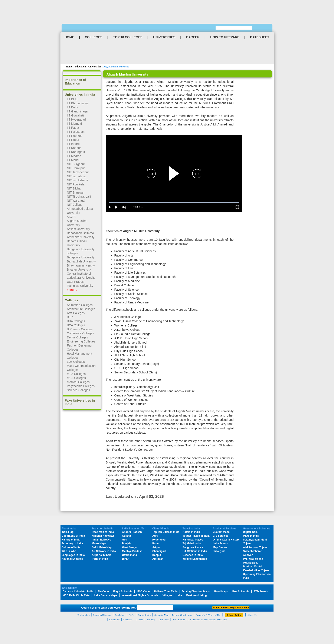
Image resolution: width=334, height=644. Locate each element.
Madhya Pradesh (132, 551)
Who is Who (69, 551)
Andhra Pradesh (132, 532)
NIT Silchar (74, 188)
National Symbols (72, 559)
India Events (220, 543)
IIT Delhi (72, 107)
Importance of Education (75, 82)
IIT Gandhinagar (78, 111)
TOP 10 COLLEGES (128, 37)
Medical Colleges (78, 382)
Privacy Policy (234, 615)
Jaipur (156, 547)
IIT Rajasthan (76, 132)
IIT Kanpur (74, 148)
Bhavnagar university (81, 265)
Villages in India (172, 595)
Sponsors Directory (102, 615)
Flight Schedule (123, 592)
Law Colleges (76, 362)
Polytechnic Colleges (81, 386)
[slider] (174, 202)
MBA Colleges (76, 374)
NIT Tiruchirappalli (79, 197)
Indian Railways (101, 540)
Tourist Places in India (196, 536)
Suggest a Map (161, 615)
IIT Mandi (73, 160)
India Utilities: (70, 588)
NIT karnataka (76, 176)
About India (69, 529)
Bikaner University (79, 270)
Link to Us (164, 619)
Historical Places (193, 540)
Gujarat (127, 536)
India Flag (68, 532)
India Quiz (219, 551)
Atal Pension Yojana (255, 547)
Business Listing (197, 595)
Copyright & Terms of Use (208, 615)
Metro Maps (99, 543)
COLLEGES (94, 37)
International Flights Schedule (140, 595)
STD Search (261, 592)
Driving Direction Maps (196, 592)
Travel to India (191, 529)
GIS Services (221, 536)
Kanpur (157, 555)
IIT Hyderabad (76, 119)
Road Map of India (103, 532)
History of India (71, 540)
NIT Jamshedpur (78, 172)
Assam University (78, 229)
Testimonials (83, 615)
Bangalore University (81, 257)
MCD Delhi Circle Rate (76, 595)
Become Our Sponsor (182, 615)
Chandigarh (159, 551)
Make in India (251, 536)
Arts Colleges (76, 313)
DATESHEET (260, 37)
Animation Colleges (80, 305)
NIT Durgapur (76, 164)
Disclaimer (120, 615)
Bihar (125, 559)
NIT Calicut (74, 205)
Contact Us (114, 619)
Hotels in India (191, 532)
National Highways (103, 536)
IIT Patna (73, 128)
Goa (125, 540)
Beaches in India (193, 555)
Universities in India (80, 94)
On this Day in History (226, 540)
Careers (140, 619)
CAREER (193, 37)
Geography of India (73, 536)
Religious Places (193, 547)
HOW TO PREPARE (225, 37)
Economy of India (72, 543)
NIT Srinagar (75, 192)
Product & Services (225, 529)
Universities (95, 67)
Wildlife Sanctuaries (195, 559)
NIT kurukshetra (77, 180)
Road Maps (221, 592)
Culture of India (71, 547)
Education (80, 67)
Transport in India (103, 529)
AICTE (71, 217)
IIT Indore (73, 144)
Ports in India (100, 559)
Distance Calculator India (78, 592)
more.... (72, 290)
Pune (155, 543)
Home (69, 67)
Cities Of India (161, 529)
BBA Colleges (76, 321)
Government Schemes (257, 529)
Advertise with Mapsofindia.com (231, 608)
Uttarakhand (130, 555)
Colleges (71, 300)
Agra (155, 536)
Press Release (179, 619)
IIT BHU (72, 99)
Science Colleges (78, 390)
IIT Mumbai (74, 124)
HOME (69, 37)
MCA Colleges (76, 378)
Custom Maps (221, 532)
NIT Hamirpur (76, 168)
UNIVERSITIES (164, 37)
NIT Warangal (76, 201)
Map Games (220, 547)
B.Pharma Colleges (80, 329)
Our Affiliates (144, 615)
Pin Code (103, 592)
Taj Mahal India (192, 543)
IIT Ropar (73, 140)
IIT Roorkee (75, 136)
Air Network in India (104, 551)
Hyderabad (159, 540)
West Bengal (130, 547)
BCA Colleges (76, 325)
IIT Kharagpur (76, 152)
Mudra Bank (250, 563)
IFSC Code (143, 592)
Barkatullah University (81, 261)
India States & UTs (133, 529)
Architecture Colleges (81, 309)
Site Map (151, 619)
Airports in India (102, 555)
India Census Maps (106, 595)
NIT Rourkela (76, 184)
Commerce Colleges (80, 333)
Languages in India (73, 555)
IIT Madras (74, 156)
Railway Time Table (166, 592)
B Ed (70, 317)
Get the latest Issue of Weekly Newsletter (207, 619)
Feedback (128, 619)
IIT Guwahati (75, 115)
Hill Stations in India (195, 551)
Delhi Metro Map (102, 547)
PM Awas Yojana (253, 559)
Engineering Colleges (81, 341)
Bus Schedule (241, 592)
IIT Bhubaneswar (78, 103)
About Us (252, 615)
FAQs (132, 615)
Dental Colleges (77, 337)
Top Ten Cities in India (166, 532)
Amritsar (158, 559)
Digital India (250, 532)
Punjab (126, 543)
